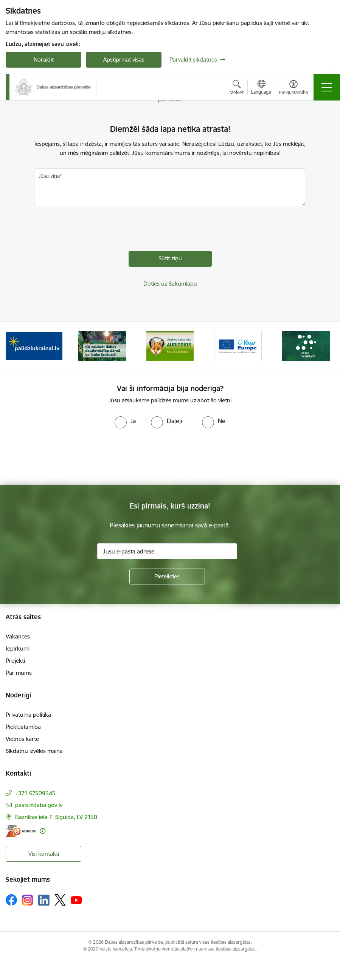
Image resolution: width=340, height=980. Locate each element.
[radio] (125, 421)
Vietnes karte (22, 739)
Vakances (18, 636)
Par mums (19, 673)
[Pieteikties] (167, 577)
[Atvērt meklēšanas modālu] (237, 88)
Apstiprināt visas (124, 60)
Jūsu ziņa (49, 176)
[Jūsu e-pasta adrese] (167, 551)
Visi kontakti (44, 854)
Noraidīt (44, 60)
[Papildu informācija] (43, 831)
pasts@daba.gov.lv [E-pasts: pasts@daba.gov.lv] (39, 805)
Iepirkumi (18, 648)
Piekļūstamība (23, 727)
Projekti (15, 661)
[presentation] (92, 230)
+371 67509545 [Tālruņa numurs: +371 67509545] (35, 793)
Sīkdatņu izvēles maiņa (34, 751)
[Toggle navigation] (327, 87)
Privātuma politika (28, 715)
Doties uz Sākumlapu (170, 284)
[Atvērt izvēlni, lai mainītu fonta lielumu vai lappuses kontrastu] (293, 88)
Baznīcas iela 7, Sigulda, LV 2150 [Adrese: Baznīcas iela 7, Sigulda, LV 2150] (56, 817)
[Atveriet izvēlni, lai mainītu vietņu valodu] (261, 88)
